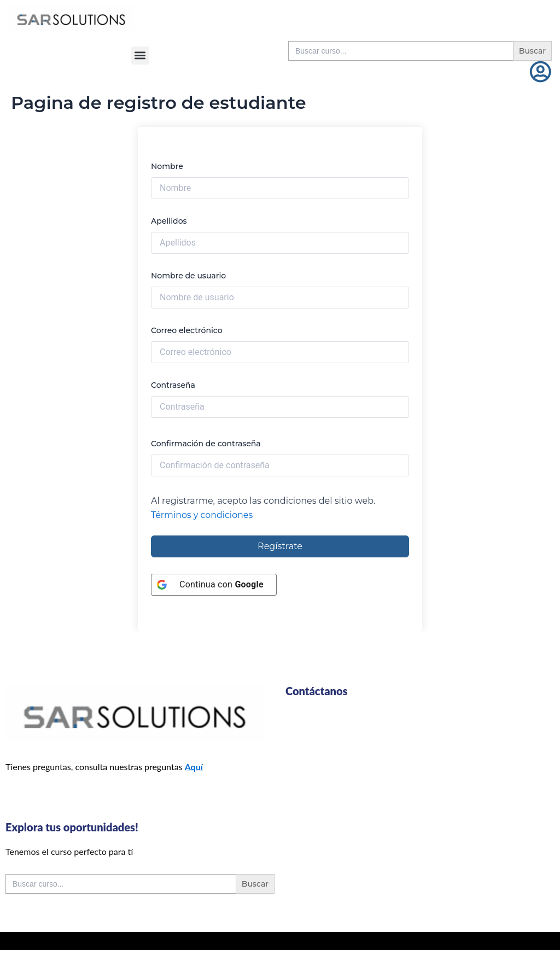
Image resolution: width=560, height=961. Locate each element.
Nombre (167, 166)
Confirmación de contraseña (206, 444)
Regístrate (280, 546)
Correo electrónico (187, 330)
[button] (140, 56)
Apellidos (169, 221)
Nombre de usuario (188, 276)
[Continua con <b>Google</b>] (214, 585)
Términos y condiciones (202, 515)
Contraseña (173, 385)
